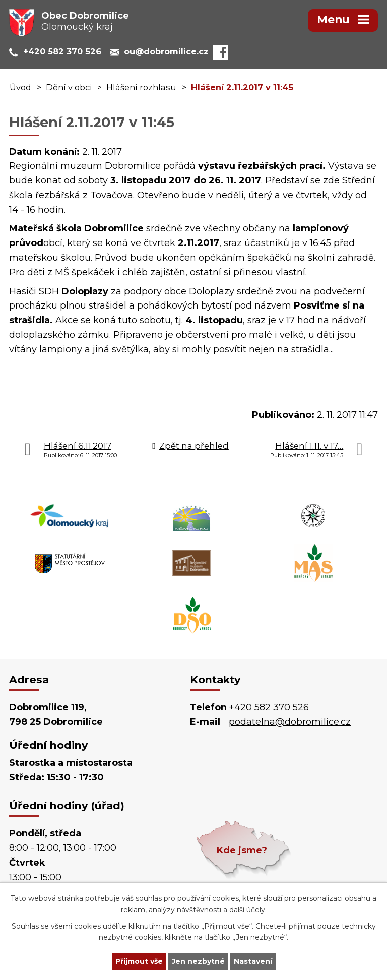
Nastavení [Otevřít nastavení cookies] (253, 961)
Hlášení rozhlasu (141, 87)
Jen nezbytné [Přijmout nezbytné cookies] (198, 961)
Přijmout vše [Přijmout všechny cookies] (139, 961)
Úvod (20, 87)
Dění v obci (69, 87)
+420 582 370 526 (269, 707)
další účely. (248, 910)
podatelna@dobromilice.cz (290, 722)
